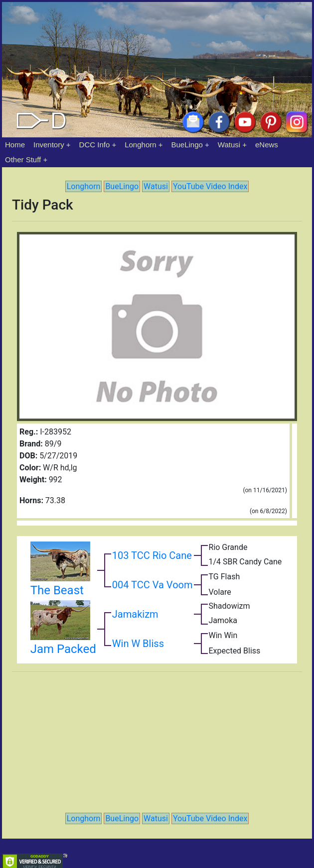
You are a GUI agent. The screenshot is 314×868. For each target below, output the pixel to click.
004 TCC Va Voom (153, 585)
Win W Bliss (138, 644)
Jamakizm (135, 614)
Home (15, 145)
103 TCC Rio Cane (152, 555)
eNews (267, 145)
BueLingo (187, 145)
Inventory (49, 145)
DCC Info (95, 145)
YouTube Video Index (210, 186)
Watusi (229, 145)
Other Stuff (23, 160)
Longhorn (140, 145)
